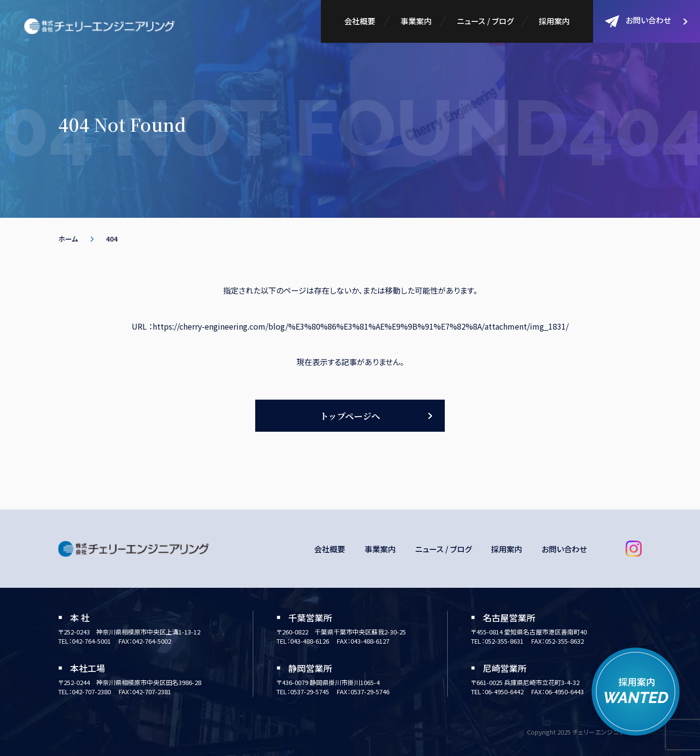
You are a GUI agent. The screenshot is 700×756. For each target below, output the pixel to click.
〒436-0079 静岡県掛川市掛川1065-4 (328, 682)
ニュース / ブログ (485, 21)
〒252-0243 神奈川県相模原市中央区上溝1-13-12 (129, 632)
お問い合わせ (638, 21)
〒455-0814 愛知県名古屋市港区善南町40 (529, 632)
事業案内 (416, 21)
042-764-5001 (91, 641)
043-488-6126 (310, 641)
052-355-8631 (504, 641)
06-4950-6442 (504, 692)
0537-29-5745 (310, 692)
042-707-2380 (91, 692)
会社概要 (360, 21)
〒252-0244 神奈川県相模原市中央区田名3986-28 (130, 682)
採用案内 (554, 21)
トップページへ (350, 416)
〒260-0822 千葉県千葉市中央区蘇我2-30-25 (341, 632)
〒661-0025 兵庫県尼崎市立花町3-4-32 (525, 682)
